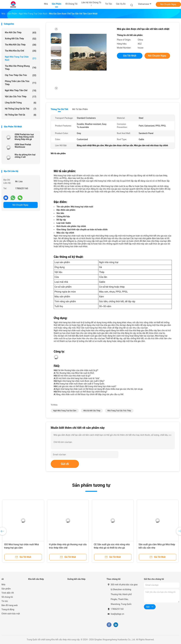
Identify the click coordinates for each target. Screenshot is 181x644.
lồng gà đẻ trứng (21, 103)
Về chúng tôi (7, 597)
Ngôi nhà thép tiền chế (21, 91)
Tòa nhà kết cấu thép (21, 45)
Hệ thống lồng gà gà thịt (21, 109)
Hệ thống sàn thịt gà (21, 115)
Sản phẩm (6, 589)
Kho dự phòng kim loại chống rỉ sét (25, 156)
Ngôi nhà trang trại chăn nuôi (21, 58)
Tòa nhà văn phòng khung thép (21, 68)
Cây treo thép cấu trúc (21, 75)
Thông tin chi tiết (59, 109)
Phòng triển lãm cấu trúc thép (21, 83)
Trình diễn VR (8, 593)
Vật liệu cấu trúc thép (21, 97)
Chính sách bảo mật (11, 614)
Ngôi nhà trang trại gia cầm (65, 411)
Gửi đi (65, 464)
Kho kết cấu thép (21, 33)
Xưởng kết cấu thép (21, 39)
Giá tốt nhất (130, 56)
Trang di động (8, 609)
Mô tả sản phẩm (80, 109)
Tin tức (5, 601)
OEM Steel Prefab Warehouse (23, 146)
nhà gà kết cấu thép (92, 411)
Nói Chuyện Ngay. (168, 4)
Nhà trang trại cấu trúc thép (119, 411)
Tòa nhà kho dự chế (21, 51)
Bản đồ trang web (10, 605)
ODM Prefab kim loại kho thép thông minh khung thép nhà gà (24, 137)
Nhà (3, 585)
